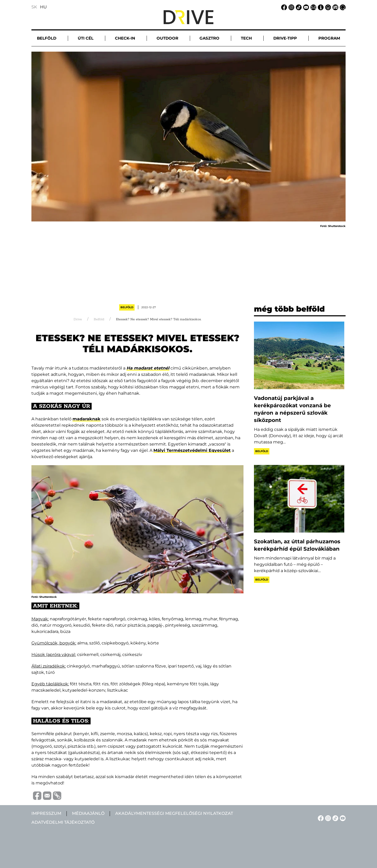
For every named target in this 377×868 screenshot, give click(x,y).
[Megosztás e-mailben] (46, 795)
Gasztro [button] (209, 38)
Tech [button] (246, 38)
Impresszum (46, 813)
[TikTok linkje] (298, 7)
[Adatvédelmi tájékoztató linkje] (327, 7)
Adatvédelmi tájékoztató (63, 822)
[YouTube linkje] (305, 7)
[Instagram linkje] (291, 7)
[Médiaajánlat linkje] (335, 7)
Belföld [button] (47, 38)
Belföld (127, 307)
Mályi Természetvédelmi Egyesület (192, 450)
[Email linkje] (313, 7)
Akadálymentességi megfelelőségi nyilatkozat (174, 813)
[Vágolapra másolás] (56, 796)
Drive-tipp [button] (285, 38)
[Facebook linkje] (283, 7)
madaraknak (87, 419)
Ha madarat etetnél (148, 368)
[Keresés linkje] (342, 7)
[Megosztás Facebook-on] (36, 795)
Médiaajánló (88, 813)
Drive (78, 319)
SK (34, 7)
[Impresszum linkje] (320, 7)
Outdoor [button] (167, 38)
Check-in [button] (125, 38)
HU (43, 7)
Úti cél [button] (86, 38)
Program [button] (329, 38)
